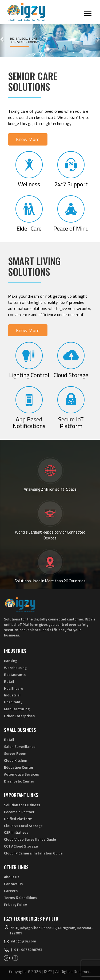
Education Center (19, 767)
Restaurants (15, 674)
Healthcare (14, 688)
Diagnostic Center (19, 781)
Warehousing (15, 668)
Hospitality (13, 702)
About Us (12, 877)
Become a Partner (19, 812)
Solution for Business (22, 805)
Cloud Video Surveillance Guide (30, 839)
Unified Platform (18, 819)
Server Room (15, 753)
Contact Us (13, 884)
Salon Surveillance (20, 746)
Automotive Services (21, 774)
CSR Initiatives (16, 832)
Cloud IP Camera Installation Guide (33, 853)
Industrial (12, 695)
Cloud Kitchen (16, 760)
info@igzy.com (23, 941)
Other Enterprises (19, 716)
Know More (28, 139)
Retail (9, 681)
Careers (11, 891)
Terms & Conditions (21, 898)
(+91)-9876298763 (27, 949)
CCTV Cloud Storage (21, 846)
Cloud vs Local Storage (23, 826)
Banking (11, 661)
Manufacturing (17, 709)
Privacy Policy (15, 904)
